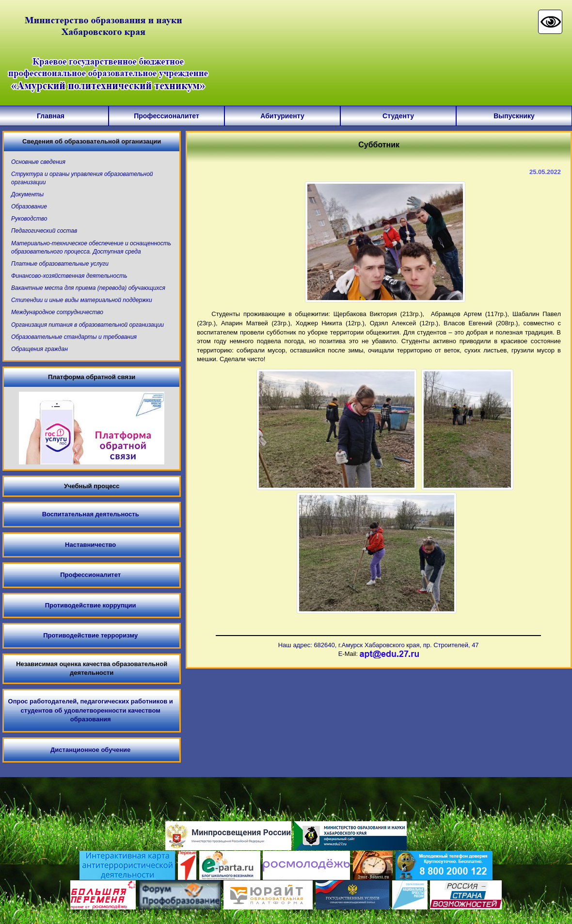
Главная (51, 116)
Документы (27, 194)
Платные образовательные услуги (60, 264)
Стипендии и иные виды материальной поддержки (82, 300)
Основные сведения (38, 162)
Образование (29, 207)
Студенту (398, 116)
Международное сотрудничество (57, 312)
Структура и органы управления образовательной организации (82, 178)
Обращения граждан (40, 349)
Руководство (29, 219)
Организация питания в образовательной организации (87, 325)
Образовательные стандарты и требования (74, 337)
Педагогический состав (44, 231)
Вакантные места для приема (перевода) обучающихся (88, 288)
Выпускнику (514, 116)
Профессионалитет (167, 116)
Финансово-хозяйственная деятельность (69, 276)
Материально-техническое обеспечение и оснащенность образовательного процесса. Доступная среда (91, 247)
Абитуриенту (282, 116)
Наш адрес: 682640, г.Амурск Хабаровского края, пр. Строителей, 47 (379, 645)
